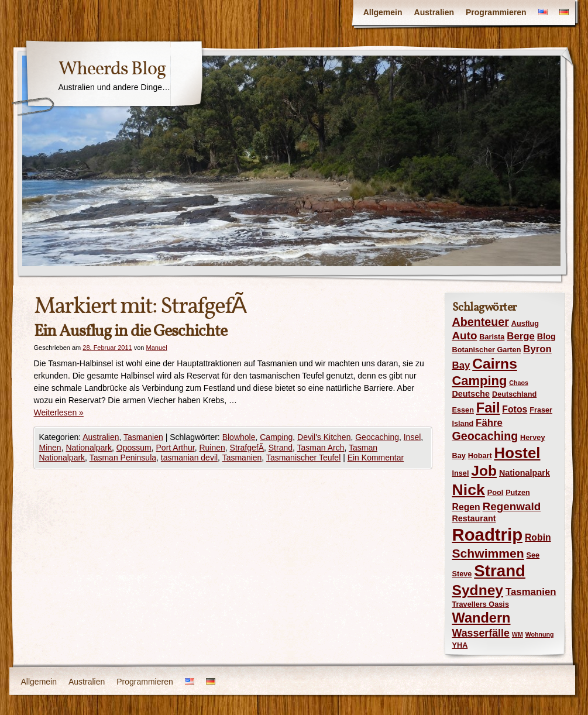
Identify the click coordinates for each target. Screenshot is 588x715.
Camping (276, 437)
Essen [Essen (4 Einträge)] (463, 410)
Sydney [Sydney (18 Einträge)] (478, 590)
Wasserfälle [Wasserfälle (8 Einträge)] (481, 633)
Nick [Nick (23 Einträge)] (469, 490)
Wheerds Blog (112, 68)
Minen (50, 448)
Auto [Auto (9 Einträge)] (465, 336)
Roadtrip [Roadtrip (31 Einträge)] (488, 534)
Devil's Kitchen (324, 437)
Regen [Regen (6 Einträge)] (466, 507)
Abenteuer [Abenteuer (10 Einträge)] (481, 322)
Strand (281, 448)
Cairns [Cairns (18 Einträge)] (495, 364)
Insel (412, 437)
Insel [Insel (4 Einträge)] (461, 473)
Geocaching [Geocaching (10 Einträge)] (485, 436)
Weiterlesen (59, 412)
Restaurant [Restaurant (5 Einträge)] (474, 518)
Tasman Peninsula (123, 458)
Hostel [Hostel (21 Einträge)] (517, 453)
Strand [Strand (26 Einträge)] (500, 571)
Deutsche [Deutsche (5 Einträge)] (471, 394)
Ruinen (212, 448)
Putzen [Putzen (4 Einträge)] (518, 492)
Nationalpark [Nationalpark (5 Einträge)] (525, 473)
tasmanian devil (189, 458)
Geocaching (377, 437)
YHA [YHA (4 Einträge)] (460, 645)
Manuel (157, 348)
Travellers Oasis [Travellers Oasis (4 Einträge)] (481, 604)
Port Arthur (176, 448)
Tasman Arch (321, 448)
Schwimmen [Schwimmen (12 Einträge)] (488, 553)
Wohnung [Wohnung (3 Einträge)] (540, 634)
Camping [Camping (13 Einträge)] (480, 381)
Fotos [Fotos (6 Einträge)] (515, 409)
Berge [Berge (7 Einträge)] (521, 336)
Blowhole (239, 437)
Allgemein (383, 12)
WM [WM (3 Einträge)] (517, 634)
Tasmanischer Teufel (303, 458)
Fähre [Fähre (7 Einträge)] (489, 423)
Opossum (134, 448)
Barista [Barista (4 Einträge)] (492, 337)
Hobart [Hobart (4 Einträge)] (480, 456)
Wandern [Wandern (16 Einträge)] (482, 618)
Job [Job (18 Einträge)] (484, 471)
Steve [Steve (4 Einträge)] (462, 574)
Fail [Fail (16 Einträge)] (488, 408)
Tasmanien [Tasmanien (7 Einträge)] (531, 592)
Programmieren (496, 12)
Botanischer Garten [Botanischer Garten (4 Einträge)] (487, 350)
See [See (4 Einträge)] (533, 555)
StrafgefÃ (247, 448)
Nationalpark (89, 448)
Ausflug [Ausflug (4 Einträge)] (525, 323)
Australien (434, 12)
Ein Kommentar (376, 458)
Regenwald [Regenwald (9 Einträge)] (512, 506)
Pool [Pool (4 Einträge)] (496, 492)
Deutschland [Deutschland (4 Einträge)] (514, 394)
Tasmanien (143, 437)
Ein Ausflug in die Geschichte (130, 331)
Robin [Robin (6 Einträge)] (538, 537)
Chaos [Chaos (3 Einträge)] (519, 383)
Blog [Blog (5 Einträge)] (546, 336)
